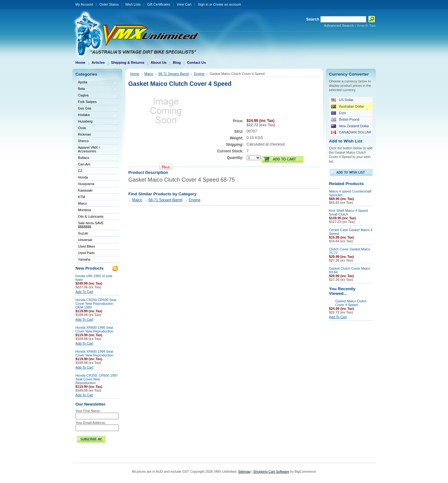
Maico (96, 204)
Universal (96, 240)
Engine (199, 74)
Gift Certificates (159, 4)
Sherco (96, 141)
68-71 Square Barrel (174, 74)
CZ (96, 171)
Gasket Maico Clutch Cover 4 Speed (351, 303)
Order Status (109, 4)
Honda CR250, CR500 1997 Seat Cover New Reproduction (97, 379)
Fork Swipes (87, 102)
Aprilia (96, 83)
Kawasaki (96, 191)
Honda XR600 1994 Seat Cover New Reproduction (95, 353)
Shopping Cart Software (271, 471)
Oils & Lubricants (91, 216)
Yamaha (96, 260)
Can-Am (96, 165)
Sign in (203, 4)
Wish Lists (133, 4)
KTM (96, 197)
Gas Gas (96, 109)
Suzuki (96, 234)
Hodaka (96, 115)
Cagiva (96, 96)
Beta (96, 89)
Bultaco (96, 158)
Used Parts (86, 253)
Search (313, 19)
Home (135, 74)
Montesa (96, 210)
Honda (96, 178)
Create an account (227, 4)
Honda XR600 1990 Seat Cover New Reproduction (95, 329)
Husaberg (96, 122)
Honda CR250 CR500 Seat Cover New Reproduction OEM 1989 (96, 304)
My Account (84, 4)
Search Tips (366, 26)
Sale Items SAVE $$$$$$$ (91, 225)
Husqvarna (96, 184)
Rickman (96, 135)
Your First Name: (88, 411)
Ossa (96, 128)
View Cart (184, 4)
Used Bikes (87, 246)
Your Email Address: (91, 423)
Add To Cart (84, 292)
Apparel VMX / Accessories (96, 149)
